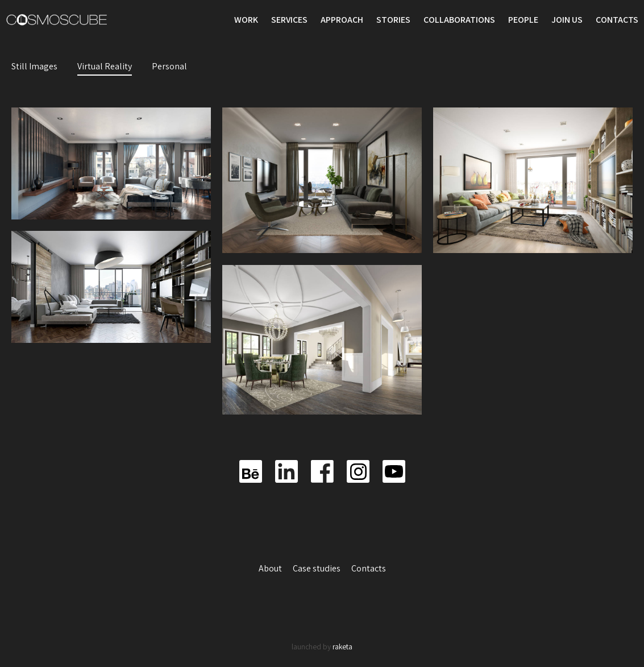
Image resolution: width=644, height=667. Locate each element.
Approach (342, 20)
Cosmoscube (57, 20)
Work (246, 20)
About (271, 568)
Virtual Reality (105, 66)
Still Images (34, 66)
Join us (567, 20)
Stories (393, 20)
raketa (342, 647)
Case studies (317, 568)
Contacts (617, 20)
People (523, 20)
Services (289, 20)
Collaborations (459, 20)
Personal (169, 66)
